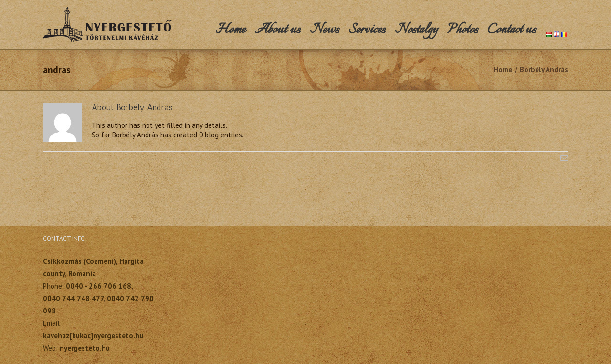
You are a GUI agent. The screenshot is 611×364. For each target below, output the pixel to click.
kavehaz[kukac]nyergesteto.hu (93, 336)
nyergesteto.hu (85, 348)
